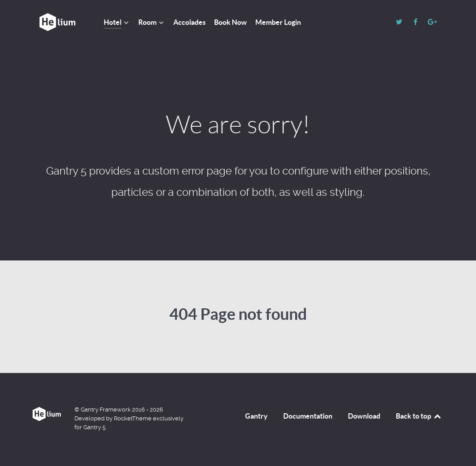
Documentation (308, 416)
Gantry (256, 416)
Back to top (419, 416)
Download (364, 416)
